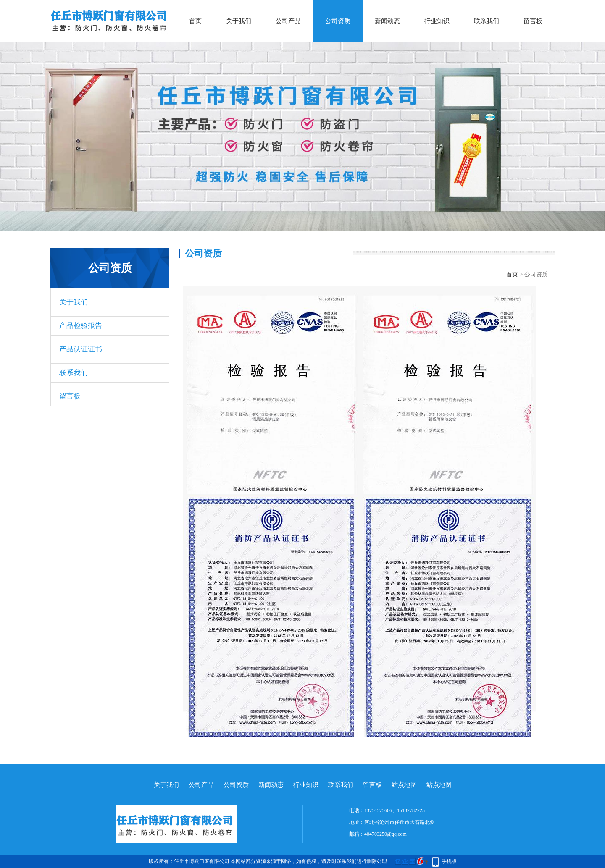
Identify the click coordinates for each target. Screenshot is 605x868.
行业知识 (437, 21)
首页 (195, 21)
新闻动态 (387, 21)
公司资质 (338, 21)
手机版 (449, 861)
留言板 (533, 21)
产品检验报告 (81, 326)
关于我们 (239, 21)
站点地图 (404, 785)
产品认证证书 (81, 349)
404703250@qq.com (385, 834)
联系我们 (487, 21)
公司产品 (288, 21)
